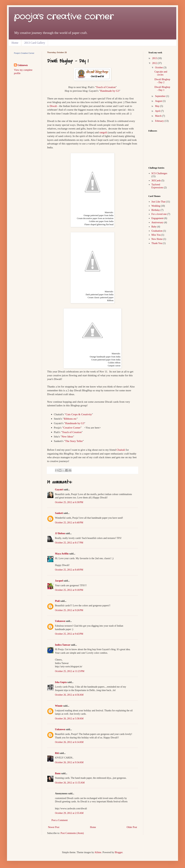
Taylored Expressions (157, 186)
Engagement (158, 218)
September (160, 96)
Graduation (157, 231)
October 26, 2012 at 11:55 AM (70, 783)
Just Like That (158, 202)
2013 (155, 58)
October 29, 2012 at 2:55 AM (69, 813)
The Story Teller (74, 441)
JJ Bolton (60, 533)
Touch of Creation (106, 87)
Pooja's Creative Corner (24, 53)
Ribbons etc (70, 419)
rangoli (103, 132)
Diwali (53, 106)
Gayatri (59, 490)
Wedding (156, 206)
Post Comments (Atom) (72, 833)
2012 (155, 63)
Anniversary (158, 222)
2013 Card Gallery (35, 43)
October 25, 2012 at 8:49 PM (69, 570)
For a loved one (159, 214)
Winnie (59, 706)
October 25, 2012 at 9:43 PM (69, 634)
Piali (57, 601)
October (159, 68)
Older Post (132, 827)
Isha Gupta (61, 682)
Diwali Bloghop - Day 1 (162, 89)
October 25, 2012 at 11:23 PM (70, 671)
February (160, 121)
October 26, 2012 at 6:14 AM (69, 742)
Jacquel (59, 581)
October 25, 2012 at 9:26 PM (69, 610)
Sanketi (59, 513)
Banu (58, 773)
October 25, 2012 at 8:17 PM (69, 543)
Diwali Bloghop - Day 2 (162, 81)
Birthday (156, 210)
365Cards (156, 181)
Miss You (156, 235)
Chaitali (121, 450)
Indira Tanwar (63, 645)
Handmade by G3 (110, 91)
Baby (154, 227)
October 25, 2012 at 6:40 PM (69, 523)
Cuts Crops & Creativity (79, 414)
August (159, 101)
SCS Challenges (159, 173)
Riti (57, 753)
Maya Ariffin (62, 554)
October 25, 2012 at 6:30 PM (69, 502)
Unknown (60, 621)
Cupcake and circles (161, 73)
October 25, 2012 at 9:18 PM (69, 590)
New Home (157, 239)
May (158, 106)
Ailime (98, 852)
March (158, 116)
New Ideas (67, 436)
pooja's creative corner (64, 17)
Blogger (119, 852)
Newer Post (54, 827)
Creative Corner (72, 428)
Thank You (157, 243)
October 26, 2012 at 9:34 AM (69, 762)
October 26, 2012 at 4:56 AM (69, 695)
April (158, 111)
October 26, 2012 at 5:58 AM (69, 719)
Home (15, 43)
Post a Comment (60, 820)
